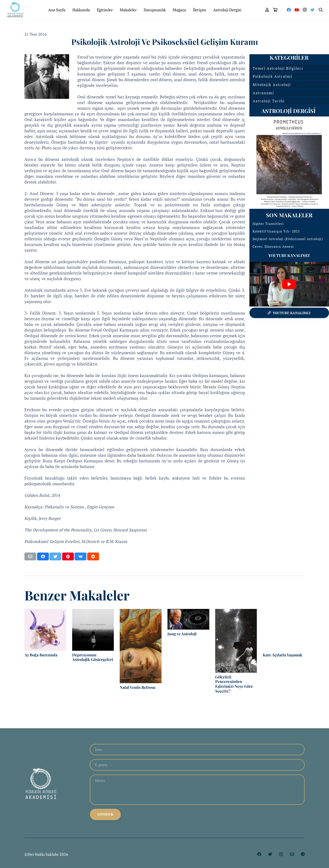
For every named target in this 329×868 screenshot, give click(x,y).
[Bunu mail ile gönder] (30, 556)
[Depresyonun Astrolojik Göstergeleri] (93, 630)
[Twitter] (312, 10)
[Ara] (321, 10)
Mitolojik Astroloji (272, 85)
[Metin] (197, 791)
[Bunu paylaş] (43, 556)
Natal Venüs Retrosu (138, 687)
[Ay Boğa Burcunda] (45, 630)
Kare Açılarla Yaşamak (283, 655)
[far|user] (267, 10)
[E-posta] (197, 765)
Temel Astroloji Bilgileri (278, 68)
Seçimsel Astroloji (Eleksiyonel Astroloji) (288, 239)
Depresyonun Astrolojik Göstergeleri (93, 657)
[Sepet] (275, 10)
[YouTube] (297, 10)
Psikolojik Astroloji (273, 76)
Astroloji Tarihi (269, 101)
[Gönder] (105, 816)
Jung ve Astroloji (183, 634)
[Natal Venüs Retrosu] (141, 646)
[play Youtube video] (289, 284)
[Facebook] (289, 10)
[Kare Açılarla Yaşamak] (284, 630)
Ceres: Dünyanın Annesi (273, 246)
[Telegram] (303, 856)
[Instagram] (305, 10)
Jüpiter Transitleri (268, 224)
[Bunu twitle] (55, 556)
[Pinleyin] (68, 556)
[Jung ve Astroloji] (188, 619)
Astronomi (263, 93)
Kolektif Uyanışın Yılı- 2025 (276, 231)
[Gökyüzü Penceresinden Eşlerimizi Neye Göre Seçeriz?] (236, 641)
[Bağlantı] (16, 10)
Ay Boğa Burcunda (41, 655)
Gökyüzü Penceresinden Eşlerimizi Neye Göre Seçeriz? (234, 684)
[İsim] (197, 750)
